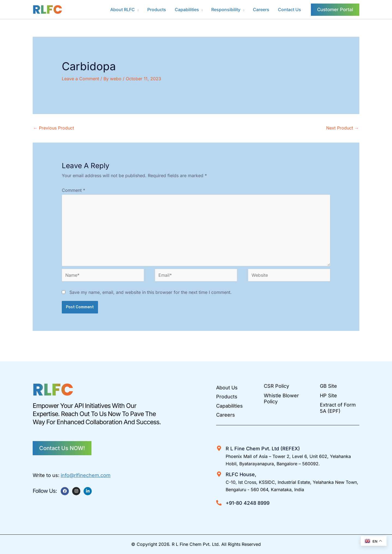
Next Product (342, 128)
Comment (73, 190)
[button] (137, 10)
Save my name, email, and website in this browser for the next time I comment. (151, 292)
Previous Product (54, 128)
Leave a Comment (80, 79)
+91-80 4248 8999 (248, 503)
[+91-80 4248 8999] (219, 503)
